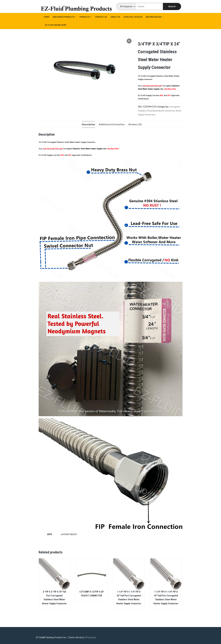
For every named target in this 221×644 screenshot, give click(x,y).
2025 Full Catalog (133, 17)
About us (115, 17)
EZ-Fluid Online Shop (56, 25)
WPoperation (90, 637)
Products (85, 17)
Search (172, 6)
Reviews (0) (135, 124)
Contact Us (101, 17)
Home (47, 17)
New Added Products (64, 17)
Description (88, 124)
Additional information (112, 124)
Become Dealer (154, 17)
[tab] (88, 124)
